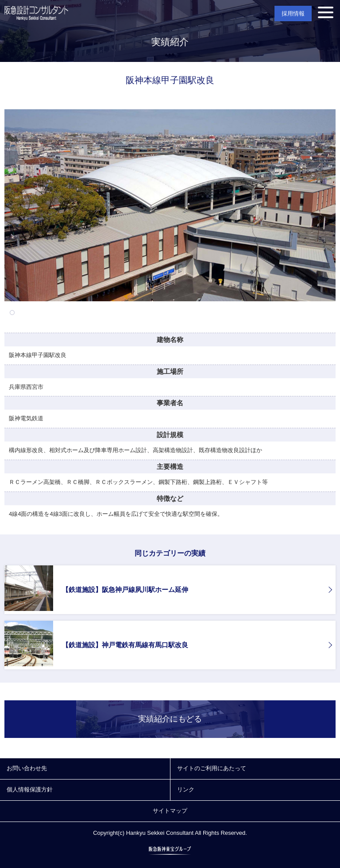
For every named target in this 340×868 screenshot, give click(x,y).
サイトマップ (170, 811)
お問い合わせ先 (27, 768)
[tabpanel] (170, 205)
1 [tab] (12, 313)
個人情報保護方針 (30, 789)
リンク (186, 789)
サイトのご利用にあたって (212, 768)
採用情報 (293, 13)
